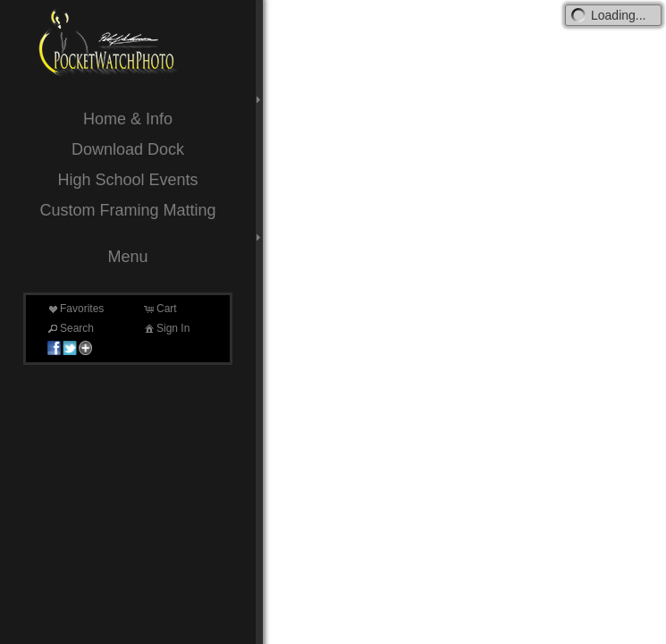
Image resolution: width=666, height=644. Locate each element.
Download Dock (128, 149)
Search (70, 328)
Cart (160, 309)
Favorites (75, 309)
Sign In (166, 328)
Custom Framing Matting (127, 210)
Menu (127, 257)
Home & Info (128, 119)
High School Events (127, 180)
